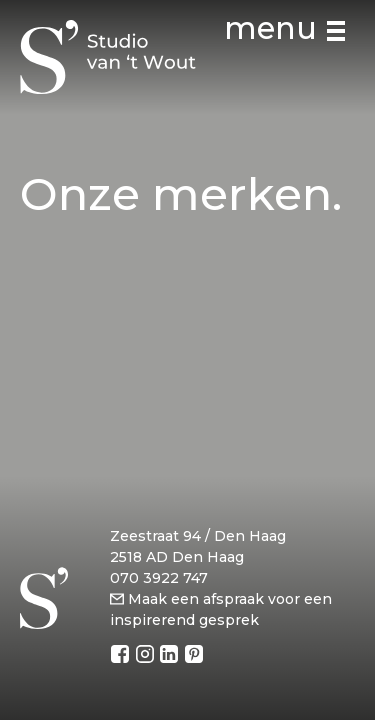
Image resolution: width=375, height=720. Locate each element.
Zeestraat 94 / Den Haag (198, 536)
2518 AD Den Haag (177, 557)
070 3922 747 (159, 578)
